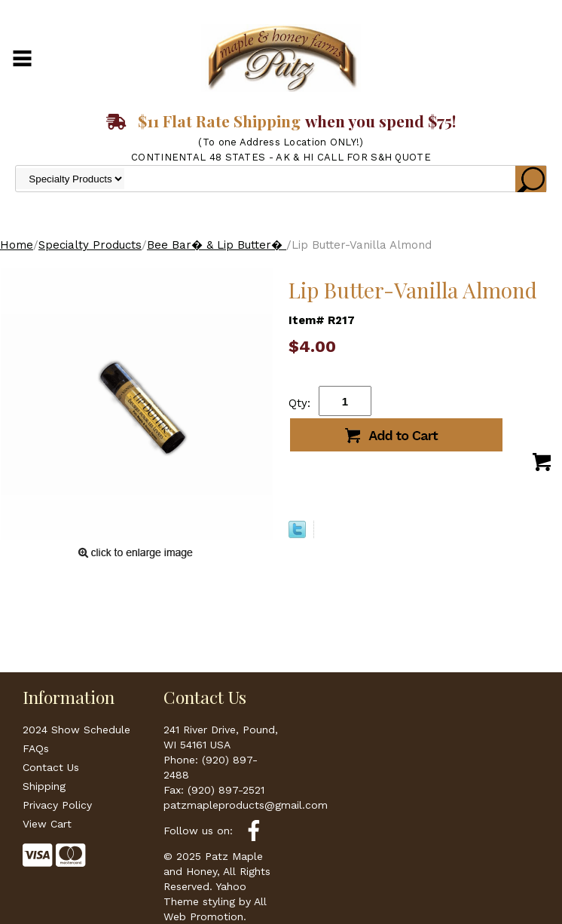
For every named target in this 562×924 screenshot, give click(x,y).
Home (17, 245)
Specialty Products (90, 245)
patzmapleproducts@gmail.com (246, 805)
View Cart (47, 824)
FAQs (36, 748)
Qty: (299, 403)
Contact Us (51, 767)
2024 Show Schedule (76, 730)
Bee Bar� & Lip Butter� (217, 245)
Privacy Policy (57, 805)
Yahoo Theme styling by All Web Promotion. (215, 901)
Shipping (44, 786)
